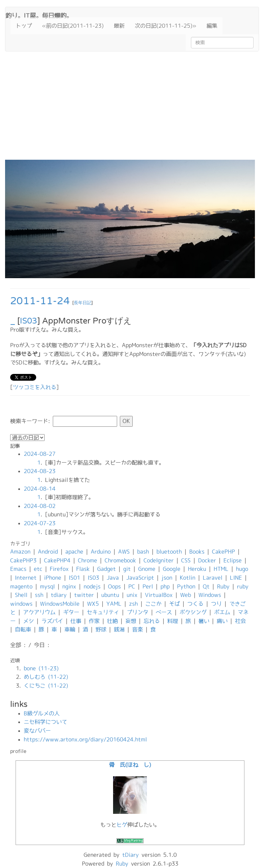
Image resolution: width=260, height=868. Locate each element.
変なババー (37, 731)
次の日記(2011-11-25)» (166, 26)
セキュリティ (103, 612)
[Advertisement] (130, 109)
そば (174, 604)
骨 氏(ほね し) (130, 765)
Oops (114, 586)
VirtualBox (159, 595)
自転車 (23, 629)
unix (132, 595)
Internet (26, 578)
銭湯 (119, 629)
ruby (243, 586)
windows (21, 604)
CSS (186, 560)
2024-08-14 (40, 489)
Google (172, 569)
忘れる (152, 621)
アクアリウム (39, 612)
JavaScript (140, 578)
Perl (148, 586)
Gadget (106, 569)
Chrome (88, 560)
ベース (164, 612)
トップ (24, 26)
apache (74, 552)
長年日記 (83, 303)
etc (38, 569)
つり (216, 604)
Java (113, 578)
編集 (212, 26)
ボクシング (193, 612)
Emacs (18, 569)
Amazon (20, 552)
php (165, 586)
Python (186, 586)
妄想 (131, 621)
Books (197, 552)
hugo (242, 569)
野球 (101, 629)
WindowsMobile (60, 604)
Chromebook (120, 560)
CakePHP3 (23, 560)
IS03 (29, 321)
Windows (210, 595)
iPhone (53, 578)
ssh (39, 595)
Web (186, 595)
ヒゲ (122, 825)
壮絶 (112, 621)
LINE (236, 578)
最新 (119, 26)
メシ (28, 621)
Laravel (213, 578)
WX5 (93, 604)
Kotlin (188, 578)
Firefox (59, 569)
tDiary (131, 855)
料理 (173, 621)
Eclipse (233, 560)
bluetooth (169, 552)
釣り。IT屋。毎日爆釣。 (39, 15)
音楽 (137, 629)
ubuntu (110, 595)
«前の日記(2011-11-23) (73, 26)
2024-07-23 (40, 523)
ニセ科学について (45, 722)
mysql (47, 586)
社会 (240, 621)
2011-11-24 (40, 301)
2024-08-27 (40, 454)
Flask (83, 569)
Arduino (101, 552)
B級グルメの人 (42, 713)
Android (48, 552)
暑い (204, 621)
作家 (94, 621)
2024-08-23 (40, 471)
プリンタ (137, 612)
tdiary (59, 595)
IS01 (74, 578)
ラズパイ (52, 621)
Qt (206, 586)
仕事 (76, 621)
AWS (124, 552)
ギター (71, 612)
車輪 (70, 629)
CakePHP (223, 552)
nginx (69, 586)
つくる (195, 604)
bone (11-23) (41, 668)
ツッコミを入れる (35, 387)
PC (132, 586)
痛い (222, 621)
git (127, 569)
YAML (114, 604)
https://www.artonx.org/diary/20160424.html (85, 739)
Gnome (147, 569)
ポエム (222, 612)
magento (21, 586)
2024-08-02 (40, 506)
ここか (153, 604)
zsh (133, 604)
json (167, 578)
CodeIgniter (159, 560)
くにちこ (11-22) (46, 686)
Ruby (223, 586)
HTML (221, 569)
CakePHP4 (57, 560)
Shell (21, 595)
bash (143, 552)
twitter (84, 595)
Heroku (197, 569)
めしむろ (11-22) (46, 677)
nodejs (92, 586)
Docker (207, 560)
